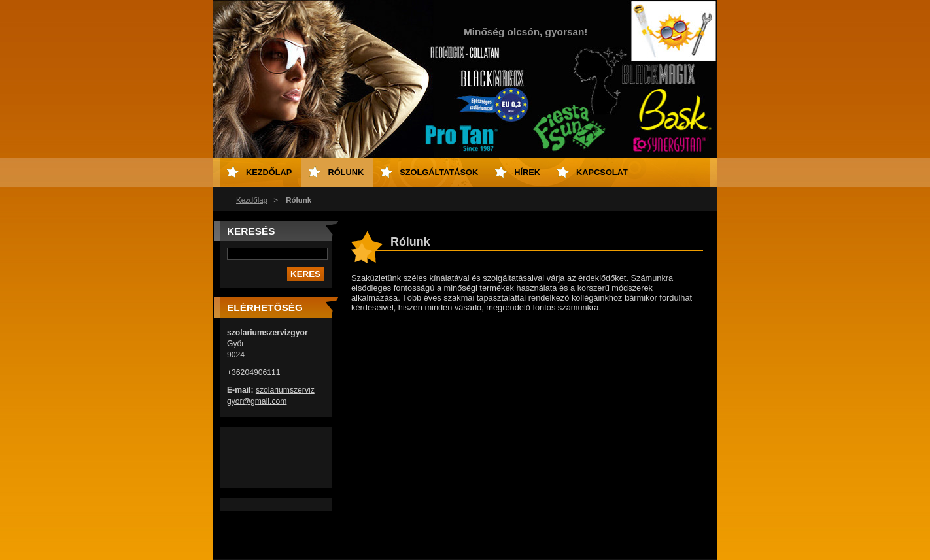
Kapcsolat (602, 172)
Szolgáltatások (439, 172)
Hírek (527, 172)
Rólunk (346, 172)
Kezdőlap (252, 200)
